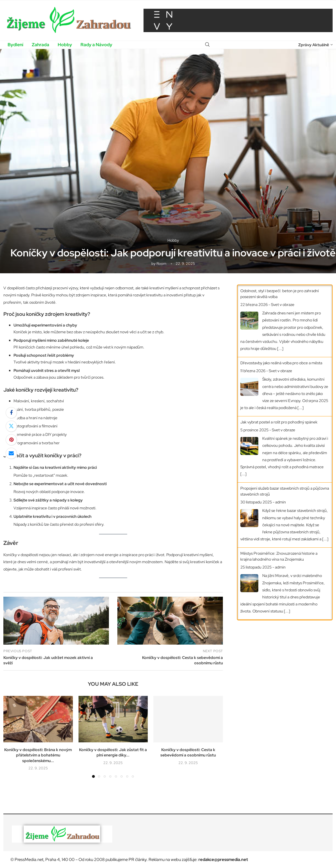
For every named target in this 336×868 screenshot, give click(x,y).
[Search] (207, 45)
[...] (280, 348)
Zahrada (41, 45)
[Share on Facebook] (11, 413)
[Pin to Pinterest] (11, 440)
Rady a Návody (96, 45)
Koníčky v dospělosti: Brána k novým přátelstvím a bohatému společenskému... (38, 755)
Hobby (65, 45)
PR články (138, 860)
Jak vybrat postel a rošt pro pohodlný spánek (279, 422)
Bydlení (15, 45)
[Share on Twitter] (11, 426)
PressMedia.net (29, 860)
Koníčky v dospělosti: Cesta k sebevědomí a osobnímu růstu (188, 752)
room (161, 264)
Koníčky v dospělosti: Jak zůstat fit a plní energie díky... (113, 752)
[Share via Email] (11, 453)
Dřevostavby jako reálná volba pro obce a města (281, 363)
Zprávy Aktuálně (314, 45)
